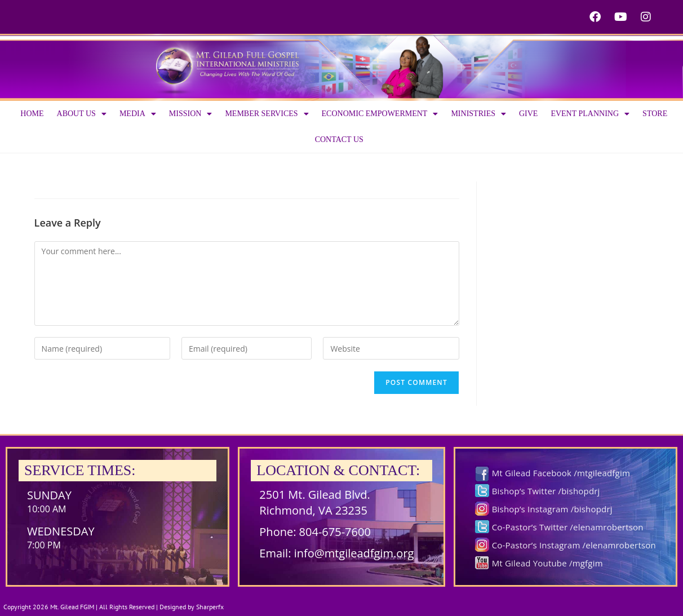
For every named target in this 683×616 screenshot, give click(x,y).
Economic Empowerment (380, 114)
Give (528, 114)
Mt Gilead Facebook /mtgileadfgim (561, 473)
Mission (191, 114)
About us (82, 114)
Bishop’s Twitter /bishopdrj (546, 491)
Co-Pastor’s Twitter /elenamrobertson (568, 527)
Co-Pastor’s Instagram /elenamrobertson (574, 545)
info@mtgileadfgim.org (354, 553)
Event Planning (590, 114)
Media (138, 114)
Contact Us (339, 139)
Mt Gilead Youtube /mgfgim (547, 563)
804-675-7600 (335, 532)
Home (32, 114)
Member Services (267, 114)
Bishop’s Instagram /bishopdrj (552, 509)
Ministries (478, 114)
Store (655, 114)
